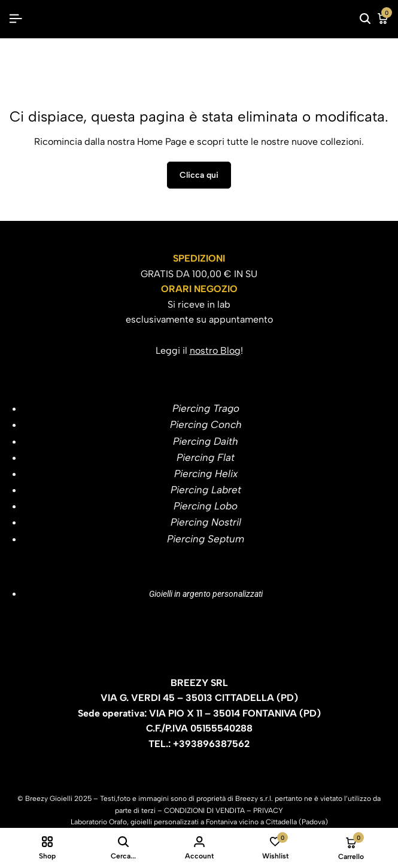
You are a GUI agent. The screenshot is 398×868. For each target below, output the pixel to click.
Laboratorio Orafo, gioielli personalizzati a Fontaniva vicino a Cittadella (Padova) (199, 822)
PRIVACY (268, 811)
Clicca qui (199, 175)
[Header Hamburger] (16, 19)
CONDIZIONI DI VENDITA (204, 811)
